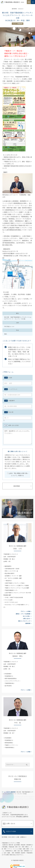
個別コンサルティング (24, 621)
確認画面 (17, 486)
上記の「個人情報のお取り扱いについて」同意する (18, 474)
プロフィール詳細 (25, 611)
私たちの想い (27, 616)
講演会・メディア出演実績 (23, 614)
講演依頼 (28, 623)
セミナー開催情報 (18, 24)
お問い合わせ (27, 619)
